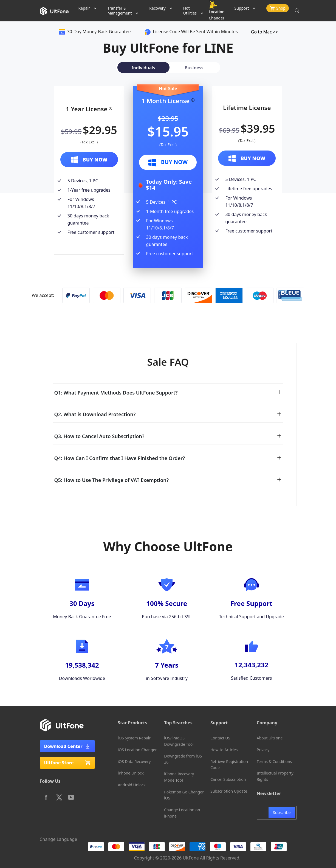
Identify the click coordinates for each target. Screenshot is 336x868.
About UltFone (270, 738)
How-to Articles (224, 750)
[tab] (142, 67)
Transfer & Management (120, 11)
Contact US (220, 738)
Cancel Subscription (228, 779)
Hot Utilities (190, 11)
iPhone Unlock (131, 773)
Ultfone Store (67, 763)
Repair (84, 8)
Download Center (67, 746)
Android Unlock (132, 785)
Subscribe (282, 812)
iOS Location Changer (137, 750)
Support (242, 8)
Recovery (157, 8)
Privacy (263, 750)
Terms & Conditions (274, 761)
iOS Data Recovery (134, 761)
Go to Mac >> (265, 32)
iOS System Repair (134, 738)
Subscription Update (229, 791)
